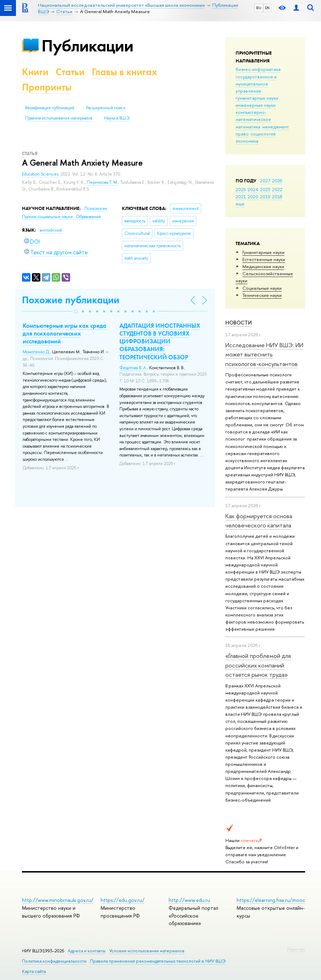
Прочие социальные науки (48, 217)
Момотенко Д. (36, 352)
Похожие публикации (71, 300)
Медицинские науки (263, 266)
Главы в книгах (125, 72)
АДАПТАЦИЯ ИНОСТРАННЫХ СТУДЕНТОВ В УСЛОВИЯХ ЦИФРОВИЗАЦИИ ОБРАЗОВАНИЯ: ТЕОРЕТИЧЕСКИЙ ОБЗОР (160, 341)
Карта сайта (34, 971)
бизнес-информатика (258, 69)
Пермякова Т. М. (102, 182)
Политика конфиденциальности (54, 961)
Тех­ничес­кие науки (262, 295)
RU (259, 8)
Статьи (70, 72)
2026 (277, 181)
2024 (253, 189)
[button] (76, 311)
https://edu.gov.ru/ (123, 900)
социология (263, 134)
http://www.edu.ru (189, 900)
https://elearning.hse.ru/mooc (271, 900)
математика (248, 127)
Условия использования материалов (147, 951)
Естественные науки (264, 259)
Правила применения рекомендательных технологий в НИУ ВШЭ (158, 961)
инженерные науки (256, 105)
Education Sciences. (41, 174)
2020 (253, 196)
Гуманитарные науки (263, 252)
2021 (241, 196)
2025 (241, 189)
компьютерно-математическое (253, 116)
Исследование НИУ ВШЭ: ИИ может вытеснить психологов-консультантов (264, 354)
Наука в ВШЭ (117, 118)
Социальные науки (262, 288)
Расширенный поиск (106, 108)
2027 (265, 181)
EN (267, 8)
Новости (239, 323)
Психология (96, 209)
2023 (265, 189)
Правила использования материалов (59, 118)
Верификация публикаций (50, 108)
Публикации (87, 46)
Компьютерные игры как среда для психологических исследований (64, 333)
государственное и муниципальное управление (256, 84)
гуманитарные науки (257, 98)
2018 (277, 196)
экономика (247, 141)
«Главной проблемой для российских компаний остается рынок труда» (258, 665)
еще (240, 204)
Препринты (47, 87)
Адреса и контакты (87, 951)
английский (51, 230)
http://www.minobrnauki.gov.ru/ (58, 900)
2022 (277, 189)
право (242, 134)
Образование (88, 217)
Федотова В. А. (133, 368)
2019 (265, 196)
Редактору (296, 949)
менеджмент (276, 127)
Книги (35, 72)
